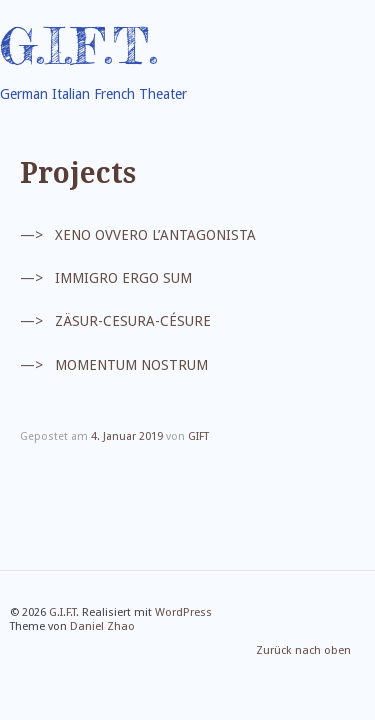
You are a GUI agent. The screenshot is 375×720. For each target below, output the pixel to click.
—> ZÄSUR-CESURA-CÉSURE (115, 322)
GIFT (198, 436)
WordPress (183, 612)
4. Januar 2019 (127, 436)
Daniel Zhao (102, 626)
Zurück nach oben (303, 651)
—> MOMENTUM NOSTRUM (114, 365)
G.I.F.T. (79, 46)
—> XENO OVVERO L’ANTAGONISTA (138, 235)
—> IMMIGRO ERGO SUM (106, 278)
